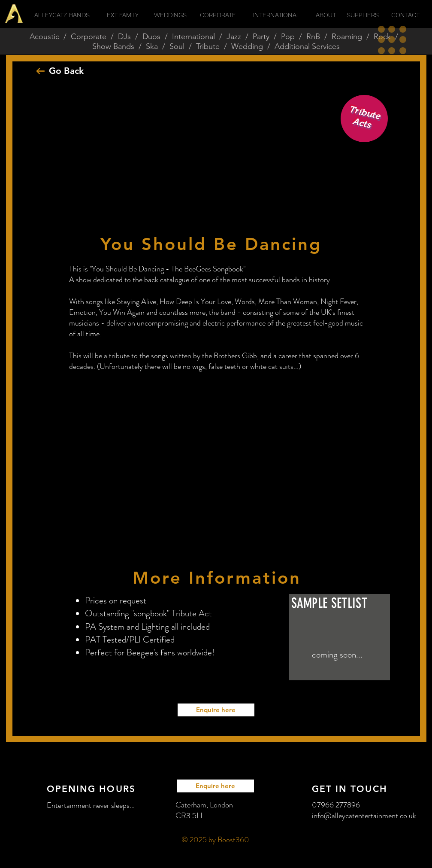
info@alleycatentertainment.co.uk (364, 816)
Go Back (66, 71)
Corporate (89, 37)
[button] (392, 40)
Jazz (234, 37)
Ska (152, 46)
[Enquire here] (216, 710)
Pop (288, 37)
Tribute (208, 46)
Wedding (247, 46)
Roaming (347, 37)
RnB (313, 37)
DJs (124, 37)
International (193, 37)
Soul (177, 46)
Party (261, 37)
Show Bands (113, 46)
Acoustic (44, 37)
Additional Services (307, 46)
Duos (151, 37)
